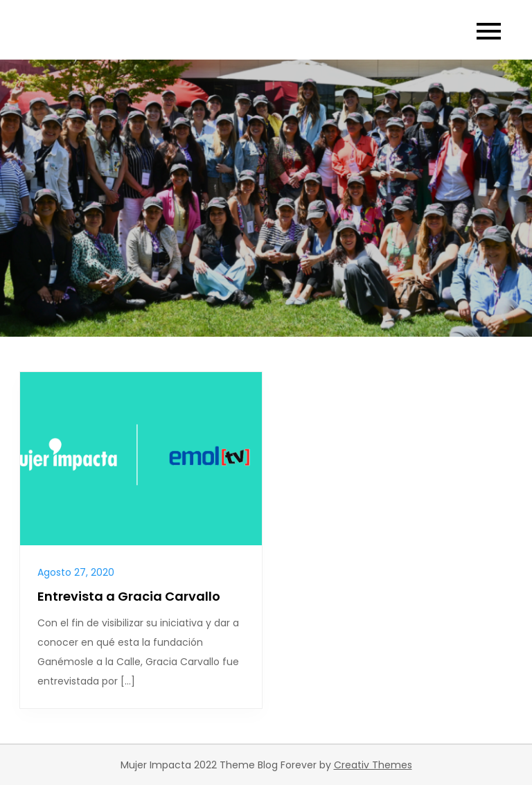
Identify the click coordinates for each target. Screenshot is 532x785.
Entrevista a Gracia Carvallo (129, 596)
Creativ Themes (373, 765)
